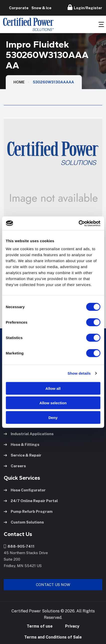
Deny (53, 417)
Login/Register (85, 7)
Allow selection (53, 403)
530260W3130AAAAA (53, 82)
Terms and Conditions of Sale (53, 637)
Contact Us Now (53, 585)
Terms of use (40, 626)
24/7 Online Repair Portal (31, 501)
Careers (15, 466)
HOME (19, 82)
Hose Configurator (25, 490)
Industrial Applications (29, 434)
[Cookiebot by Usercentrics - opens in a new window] (78, 223)
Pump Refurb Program (28, 511)
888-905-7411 (19, 546)
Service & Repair (23, 455)
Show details (79, 373)
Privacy (72, 626)
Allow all (53, 388)
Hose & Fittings (22, 444)
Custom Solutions (24, 522)
